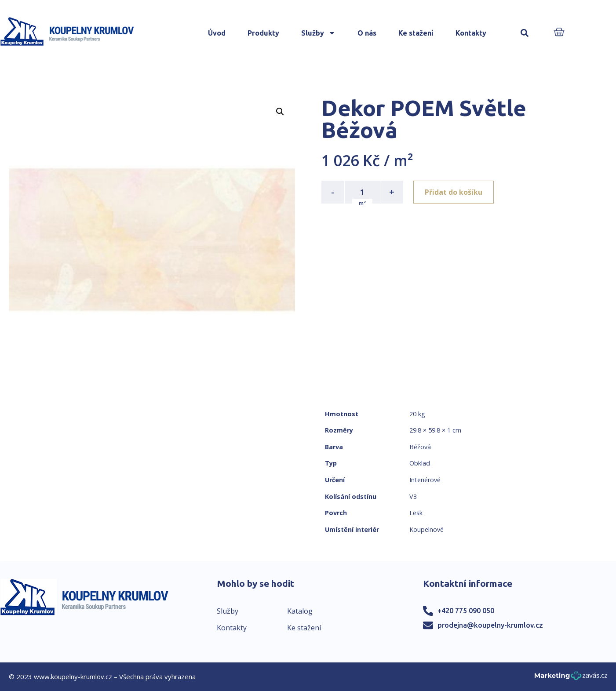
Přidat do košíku (454, 192)
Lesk (416, 513)
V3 (413, 496)
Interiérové (425, 480)
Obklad (420, 463)
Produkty (263, 33)
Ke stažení (416, 33)
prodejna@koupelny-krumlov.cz (490, 625)
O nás (367, 33)
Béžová (420, 447)
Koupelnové (426, 529)
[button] (524, 33)
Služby (318, 33)
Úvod (217, 33)
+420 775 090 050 (466, 611)
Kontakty (471, 33)
